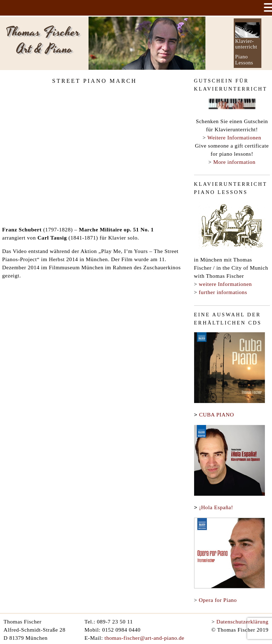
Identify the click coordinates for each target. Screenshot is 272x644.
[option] (147, 43)
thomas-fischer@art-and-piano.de (144, 636)
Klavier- (245, 41)
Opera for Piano (218, 599)
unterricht (246, 47)
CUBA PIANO (217, 415)
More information (234, 162)
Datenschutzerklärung (242, 620)
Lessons (244, 63)
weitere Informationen (225, 284)
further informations (223, 292)
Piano (242, 57)
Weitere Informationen (234, 137)
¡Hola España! (216, 507)
